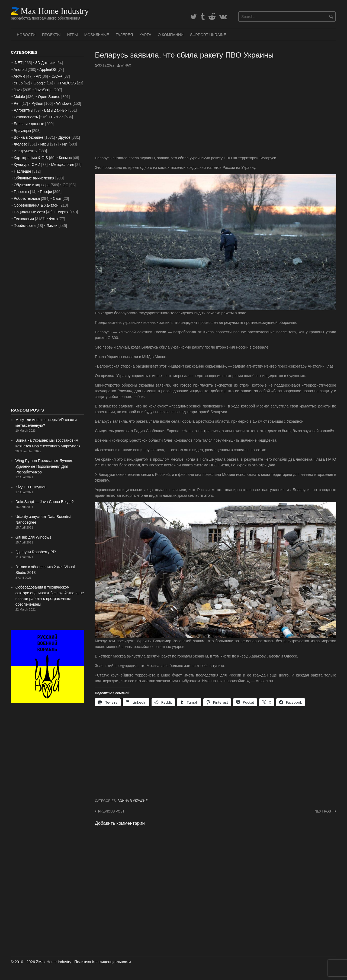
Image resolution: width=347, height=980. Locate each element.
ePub (18, 83)
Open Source (49, 97)
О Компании (171, 35)
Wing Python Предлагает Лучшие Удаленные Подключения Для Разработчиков (44, 466)
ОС (65, 185)
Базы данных (56, 110)
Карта (145, 35)
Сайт (57, 198)
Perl (17, 103)
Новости (26, 35)
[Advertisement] (216, 112)
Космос (65, 158)
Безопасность (26, 117)
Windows (64, 103)
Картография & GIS (31, 158)
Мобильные (97, 35)
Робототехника (27, 198)
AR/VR (19, 76)
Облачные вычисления (34, 178)
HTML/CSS (66, 83)
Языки (52, 226)
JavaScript (44, 90)
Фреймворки (25, 226)
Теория (62, 212)
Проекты (51, 35)
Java (18, 90)
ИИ (65, 144)
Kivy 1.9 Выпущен (31, 487)
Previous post (111, 811)
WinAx (126, 65)
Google (40, 83)
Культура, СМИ (27, 165)
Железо (21, 144)
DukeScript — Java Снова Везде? (45, 502)
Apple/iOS (48, 69)
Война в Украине (133, 801)
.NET (18, 63)
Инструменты (26, 151)
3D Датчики (45, 63)
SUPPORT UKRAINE (208, 35)
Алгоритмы (24, 110)
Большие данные (29, 124)
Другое (64, 137)
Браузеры (23, 131)
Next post (324, 811)
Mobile (19, 97)
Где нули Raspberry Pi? (36, 552)
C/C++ (57, 76)
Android (20, 69)
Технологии (24, 219)
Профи (46, 192)
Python (37, 103)
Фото (53, 219)
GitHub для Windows (33, 537)
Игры (72, 35)
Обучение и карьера (32, 185)
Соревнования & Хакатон (36, 205)
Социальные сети (29, 212)
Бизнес (57, 117)
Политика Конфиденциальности (102, 962)
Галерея (124, 35)
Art (38, 76)
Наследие (23, 171)
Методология (63, 165)
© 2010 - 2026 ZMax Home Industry (41, 962)
